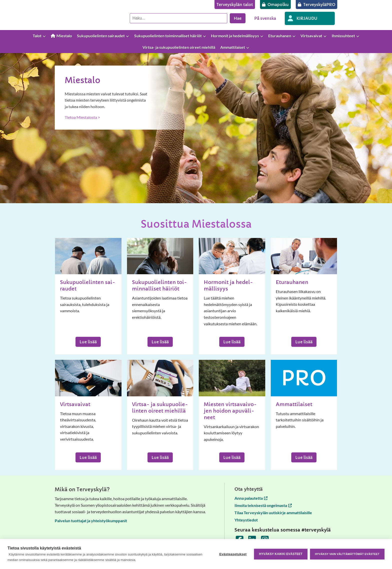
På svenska (265, 18)
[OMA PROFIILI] (310, 18)
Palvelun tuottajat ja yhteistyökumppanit (91, 521)
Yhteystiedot (246, 520)
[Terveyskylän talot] (235, 5)
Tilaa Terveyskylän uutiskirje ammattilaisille (273, 513)
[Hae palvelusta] (178, 18)
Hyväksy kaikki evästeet (281, 554)
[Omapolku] (275, 5)
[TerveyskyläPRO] (316, 5)
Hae (238, 18)
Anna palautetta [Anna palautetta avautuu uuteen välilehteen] (251, 498)
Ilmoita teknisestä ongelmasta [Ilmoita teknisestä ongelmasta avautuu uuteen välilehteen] (263, 505)
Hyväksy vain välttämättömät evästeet (347, 554)
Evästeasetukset (233, 554)
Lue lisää (88, 342)
